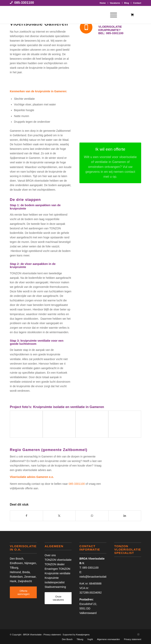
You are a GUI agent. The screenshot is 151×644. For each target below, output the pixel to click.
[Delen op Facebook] (26, 516)
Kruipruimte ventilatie (58, 573)
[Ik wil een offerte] (110, 163)
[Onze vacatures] (58, 598)
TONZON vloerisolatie (58, 560)
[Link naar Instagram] (138, 634)
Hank (13, 581)
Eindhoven (16, 563)
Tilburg (14, 568)
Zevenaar (30, 577)
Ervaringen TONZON (57, 569)
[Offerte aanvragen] (23, 592)
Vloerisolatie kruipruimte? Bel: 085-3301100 (111, 30)
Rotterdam (16, 577)
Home (103, 3)
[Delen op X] (59, 516)
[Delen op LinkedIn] (125, 516)
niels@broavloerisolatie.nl (95, 577)
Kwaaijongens (83, 635)
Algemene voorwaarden (108, 639)
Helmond (15, 572)
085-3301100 (24, 3)
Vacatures (115, 3)
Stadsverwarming (55, 587)
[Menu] (112, 15)
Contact (137, 3)
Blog (127, 3)
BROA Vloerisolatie (32, 635)
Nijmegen (30, 563)
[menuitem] (103, 3)
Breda (26, 572)
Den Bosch (17, 559)
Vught (90, 639)
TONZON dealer (55, 564)
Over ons (50, 555)
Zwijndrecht (25, 581)
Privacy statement (52, 635)
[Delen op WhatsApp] (92, 516)
